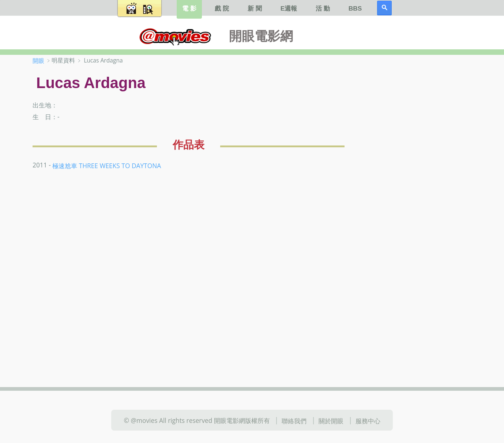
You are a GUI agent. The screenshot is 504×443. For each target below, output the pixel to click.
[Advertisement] (424, 171)
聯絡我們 (294, 421)
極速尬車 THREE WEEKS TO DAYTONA (107, 166)
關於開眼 (331, 421)
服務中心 (368, 421)
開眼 (38, 61)
